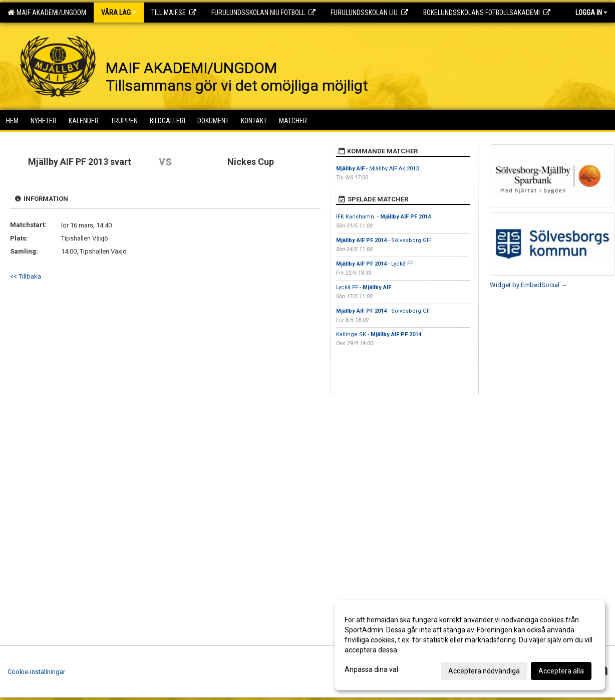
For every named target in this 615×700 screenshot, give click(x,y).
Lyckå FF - (364, 287)
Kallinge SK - (379, 334)
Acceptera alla (561, 671)
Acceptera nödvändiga (484, 671)
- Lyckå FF (375, 264)
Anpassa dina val (371, 669)
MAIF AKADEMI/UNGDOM (47, 13)
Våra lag (119, 13)
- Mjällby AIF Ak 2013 (377, 169)
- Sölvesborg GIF (384, 240)
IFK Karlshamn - (383, 217)
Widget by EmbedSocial (529, 285)
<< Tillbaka (26, 276)
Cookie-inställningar (36, 672)
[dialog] (470, 645)
